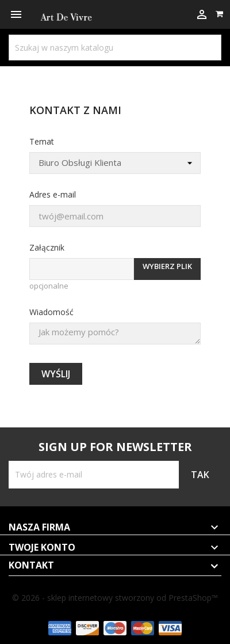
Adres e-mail (53, 194)
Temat (42, 141)
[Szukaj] (115, 48)
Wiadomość (51, 312)
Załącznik (47, 247)
